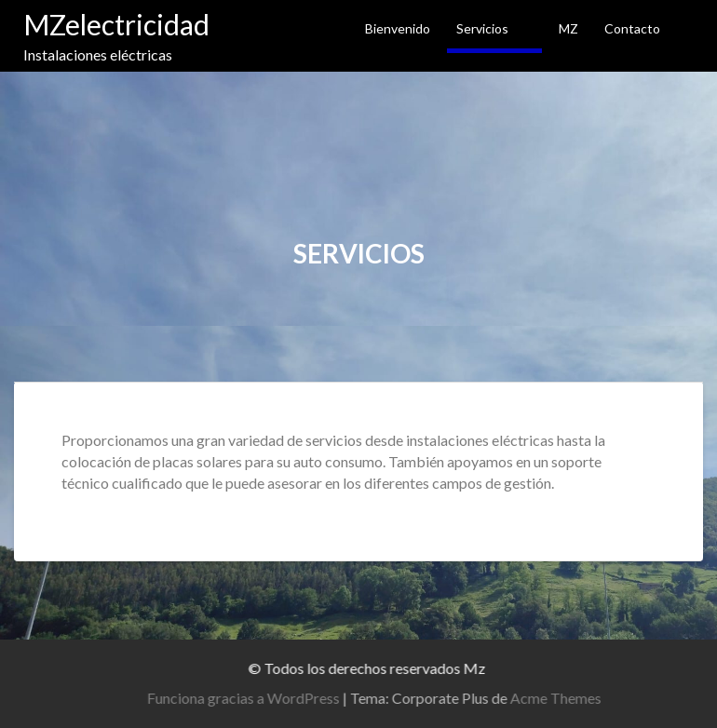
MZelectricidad (116, 24)
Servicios (482, 28)
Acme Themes (561, 698)
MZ (568, 28)
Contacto (632, 28)
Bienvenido (398, 28)
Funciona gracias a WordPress (248, 698)
